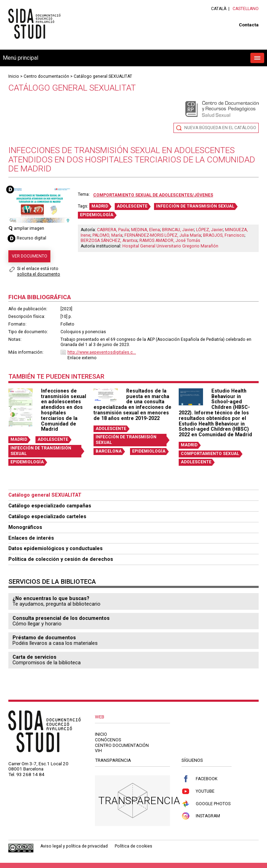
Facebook (199, 779)
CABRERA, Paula (113, 230)
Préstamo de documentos (44, 638)
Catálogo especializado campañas (50, 506)
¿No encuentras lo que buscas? (51, 598)
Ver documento (30, 256)
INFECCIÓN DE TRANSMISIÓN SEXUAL (195, 206)
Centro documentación (46, 76)
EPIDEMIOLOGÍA (97, 215)
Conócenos (108, 740)
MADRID (100, 206)
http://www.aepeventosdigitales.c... (102, 352)
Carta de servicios (34, 657)
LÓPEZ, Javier (209, 230)
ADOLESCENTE (132, 206)
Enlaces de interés (31, 538)
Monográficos (25, 527)
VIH (98, 751)
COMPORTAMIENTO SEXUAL (210, 454)
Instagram (201, 816)
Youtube (198, 791)
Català (219, 9)
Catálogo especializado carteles (47, 516)
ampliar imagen (26, 228)
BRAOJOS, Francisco (224, 235)
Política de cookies (133, 846)
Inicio (14, 76)
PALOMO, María (107, 235)
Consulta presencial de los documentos (61, 618)
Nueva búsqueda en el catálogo (220, 128)
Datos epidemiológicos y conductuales (55, 548)
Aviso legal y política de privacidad (74, 846)
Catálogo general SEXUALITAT (103, 76)
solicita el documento (39, 274)
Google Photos (206, 804)
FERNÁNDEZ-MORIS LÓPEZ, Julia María (163, 235)
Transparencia (139, 800)
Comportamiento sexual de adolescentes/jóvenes (153, 195)
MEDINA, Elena (145, 230)
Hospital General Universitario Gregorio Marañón (170, 246)
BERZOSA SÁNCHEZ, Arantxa (109, 241)
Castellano (246, 9)
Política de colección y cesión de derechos (61, 559)
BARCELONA (109, 451)
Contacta (249, 25)
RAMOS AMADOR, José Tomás (170, 241)
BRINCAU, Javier (178, 230)
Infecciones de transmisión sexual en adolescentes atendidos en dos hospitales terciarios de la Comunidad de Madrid (64, 410)
